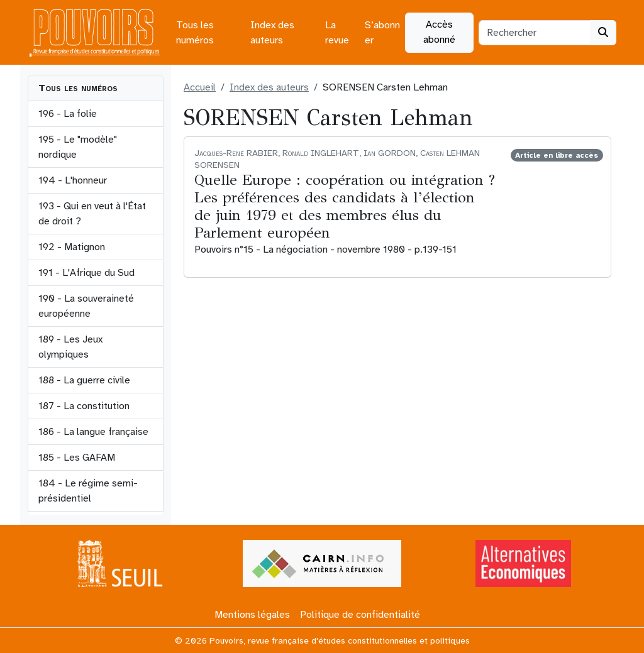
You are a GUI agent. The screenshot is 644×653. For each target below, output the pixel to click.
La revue (337, 33)
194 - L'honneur (73, 180)
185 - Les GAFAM (77, 458)
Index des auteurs (272, 33)
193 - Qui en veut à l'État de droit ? (92, 214)
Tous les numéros (195, 33)
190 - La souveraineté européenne (86, 306)
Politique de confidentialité (360, 615)
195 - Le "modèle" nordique (78, 147)
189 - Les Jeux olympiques (70, 347)
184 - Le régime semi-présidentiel (88, 491)
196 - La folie (68, 114)
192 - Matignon (72, 247)
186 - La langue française (93, 432)
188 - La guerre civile (84, 380)
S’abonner (382, 33)
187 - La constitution (84, 406)
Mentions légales (252, 615)
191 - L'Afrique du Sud (86, 273)
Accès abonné (439, 32)
